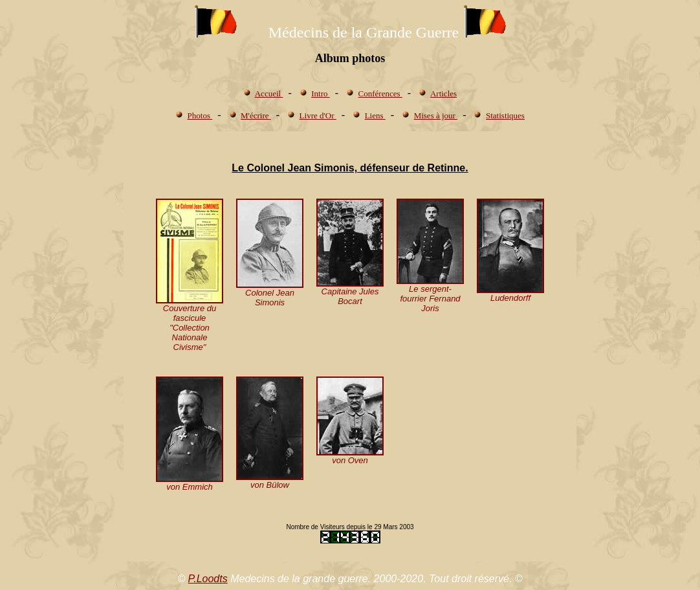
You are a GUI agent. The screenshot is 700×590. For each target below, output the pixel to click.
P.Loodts (208, 579)
